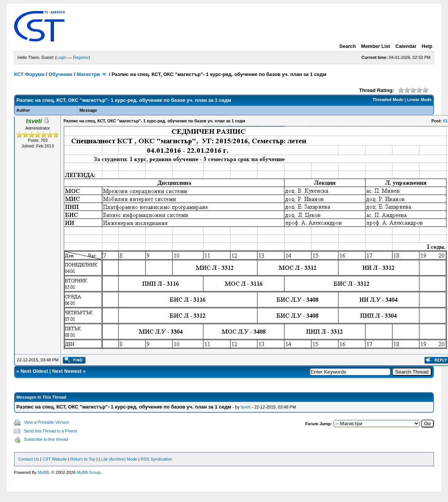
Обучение (61, 74)
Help (427, 46)
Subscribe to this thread (46, 439)
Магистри (88, 74)
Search (347, 46)
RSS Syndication (156, 459)
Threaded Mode (388, 100)
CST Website (54, 459)
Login (61, 57)
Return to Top (83, 459)
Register (81, 57)
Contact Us (29, 459)
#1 (445, 121)
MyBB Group (89, 472)
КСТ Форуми (29, 74)
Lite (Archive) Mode (119, 459)
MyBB (43, 472)
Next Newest (67, 371)
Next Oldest (34, 371)
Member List (376, 46)
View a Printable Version (47, 422)
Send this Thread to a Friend (50, 431)
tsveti (246, 407)
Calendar (406, 46)
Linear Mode (419, 100)
